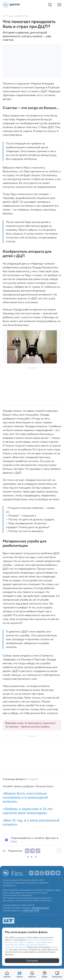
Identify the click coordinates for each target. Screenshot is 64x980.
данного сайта (33, 940)
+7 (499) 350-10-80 (30, 911)
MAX (14, 842)
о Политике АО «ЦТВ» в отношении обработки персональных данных (29, 945)
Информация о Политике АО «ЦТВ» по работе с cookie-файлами (29, 941)
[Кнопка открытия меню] (59, 5)
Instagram (32, 779)
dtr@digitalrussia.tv (41, 908)
